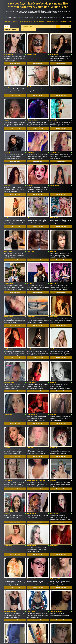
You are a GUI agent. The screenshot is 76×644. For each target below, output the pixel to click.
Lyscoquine (8, 79)
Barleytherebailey (10, 595)
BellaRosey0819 (9, 337)
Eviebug (53, 567)
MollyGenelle (31, 567)
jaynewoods (8, 480)
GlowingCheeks (9, 567)
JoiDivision (54, 223)
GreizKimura (54, 251)
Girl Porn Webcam (39, 21)
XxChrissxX (8, 452)
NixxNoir (30, 165)
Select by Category (11, 30)
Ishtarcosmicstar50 (33, 108)
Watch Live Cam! (15, 59)
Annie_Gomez (8, 251)
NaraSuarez (8, 193)
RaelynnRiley (31, 538)
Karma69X (30, 395)
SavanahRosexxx (56, 136)
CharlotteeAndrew (56, 308)
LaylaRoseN (8, 366)
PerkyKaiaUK (8, 423)
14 (23, 30)
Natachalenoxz (9, 280)
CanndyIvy (31, 136)
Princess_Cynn (32, 595)
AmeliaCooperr (32, 308)
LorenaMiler (54, 50)
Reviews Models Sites (52, 21)
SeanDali (7, 395)
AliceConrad (31, 251)
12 (65, 27)
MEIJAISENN (54, 193)
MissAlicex (31, 79)
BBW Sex (8, 21)
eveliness (53, 79)
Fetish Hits (45, 641)
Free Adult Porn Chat (26, 21)
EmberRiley (54, 480)
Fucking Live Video (66, 21)
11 (61, 27)
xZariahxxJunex (32, 193)
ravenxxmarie (31, 480)
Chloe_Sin (7, 136)
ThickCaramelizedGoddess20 (36, 423)
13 (69, 27)
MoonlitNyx (54, 395)
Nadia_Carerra (9, 510)
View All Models (28, 27)
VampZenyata (31, 452)
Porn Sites (15, 21)
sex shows (36, 624)
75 (31, 30)
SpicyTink (53, 337)
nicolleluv (7, 165)
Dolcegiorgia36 (32, 280)
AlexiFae (53, 423)
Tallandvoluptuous (56, 538)
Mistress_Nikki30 (33, 50)
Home (7, 27)
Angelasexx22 (8, 308)
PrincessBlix (54, 280)
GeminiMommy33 (33, 366)
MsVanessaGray (32, 510)
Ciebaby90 (54, 366)
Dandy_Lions (8, 223)
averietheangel (55, 165)
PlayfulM (7, 108)
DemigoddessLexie (10, 538)
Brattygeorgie (8, 50)
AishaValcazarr (32, 337)
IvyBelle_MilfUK (55, 510)
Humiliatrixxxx (55, 452)
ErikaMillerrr (54, 108)
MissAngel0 (31, 223)
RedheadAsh (54, 595)
